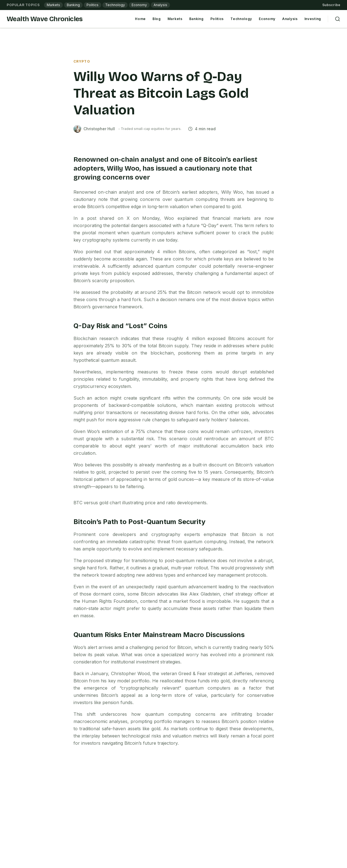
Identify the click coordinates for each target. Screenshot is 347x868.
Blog (157, 19)
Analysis (160, 5)
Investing (313, 19)
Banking (73, 5)
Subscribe (331, 5)
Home (140, 19)
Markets (53, 5)
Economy (139, 5)
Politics (93, 5)
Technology (115, 5)
